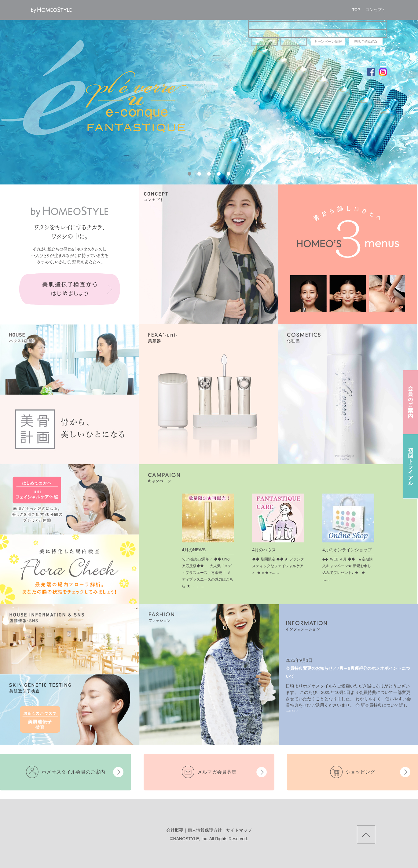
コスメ (318, 34)
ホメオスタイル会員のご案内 (73, 772)
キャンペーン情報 (328, 42)
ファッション (294, 41)
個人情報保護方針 (205, 830)
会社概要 (175, 830)
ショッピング (360, 772)
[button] (189, 174)
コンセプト (376, 10)
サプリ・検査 (264, 41)
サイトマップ (239, 830)
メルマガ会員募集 (217, 772)
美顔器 (318, 26)
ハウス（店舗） (318, 18)
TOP (356, 10)
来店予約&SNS (366, 42)
